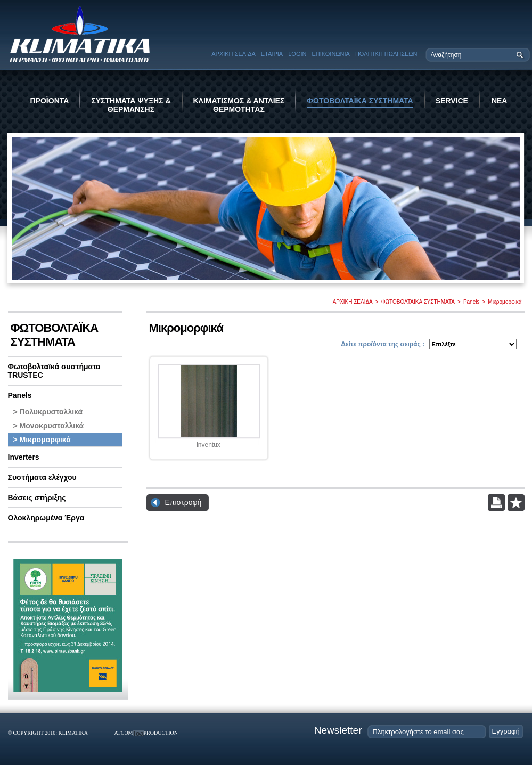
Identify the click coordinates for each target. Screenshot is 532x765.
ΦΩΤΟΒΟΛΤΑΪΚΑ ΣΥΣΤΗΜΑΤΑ (360, 101)
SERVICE (452, 101)
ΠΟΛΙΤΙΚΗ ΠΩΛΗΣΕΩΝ (386, 54)
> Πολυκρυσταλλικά (48, 412)
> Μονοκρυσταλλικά (49, 426)
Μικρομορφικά (505, 302)
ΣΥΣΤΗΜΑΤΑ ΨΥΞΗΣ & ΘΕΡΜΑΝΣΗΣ (131, 105)
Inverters (24, 457)
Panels (472, 302)
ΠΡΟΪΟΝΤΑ (50, 101)
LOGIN (297, 54)
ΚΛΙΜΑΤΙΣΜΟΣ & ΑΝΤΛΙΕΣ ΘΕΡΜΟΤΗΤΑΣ (239, 105)
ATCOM (124, 733)
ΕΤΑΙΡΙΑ (272, 54)
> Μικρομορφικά (42, 440)
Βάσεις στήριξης (37, 498)
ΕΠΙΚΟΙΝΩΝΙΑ (330, 54)
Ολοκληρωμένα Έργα (46, 518)
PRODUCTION (161, 733)
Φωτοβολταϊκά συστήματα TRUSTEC (54, 371)
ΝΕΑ (500, 101)
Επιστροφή (183, 502)
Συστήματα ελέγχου (42, 477)
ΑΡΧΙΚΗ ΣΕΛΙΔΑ (234, 54)
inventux (208, 445)
